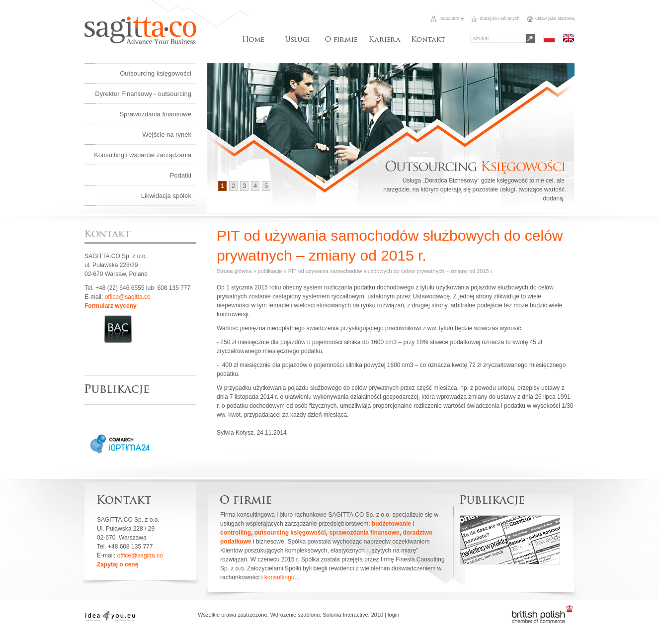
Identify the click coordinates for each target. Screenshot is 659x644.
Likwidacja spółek (166, 196)
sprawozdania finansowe (364, 533)
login (393, 615)
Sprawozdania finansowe (155, 114)
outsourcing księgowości (290, 533)
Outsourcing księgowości (156, 73)
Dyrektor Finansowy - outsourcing (143, 94)
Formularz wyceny (111, 306)
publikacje (270, 271)
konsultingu (280, 577)
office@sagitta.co (128, 297)
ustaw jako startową (550, 18)
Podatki (181, 175)
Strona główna (234, 271)
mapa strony (447, 18)
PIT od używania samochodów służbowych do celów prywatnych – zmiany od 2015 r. (391, 271)
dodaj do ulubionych (495, 18)
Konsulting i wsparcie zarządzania (143, 155)
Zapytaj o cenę (118, 564)
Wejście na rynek (167, 135)
